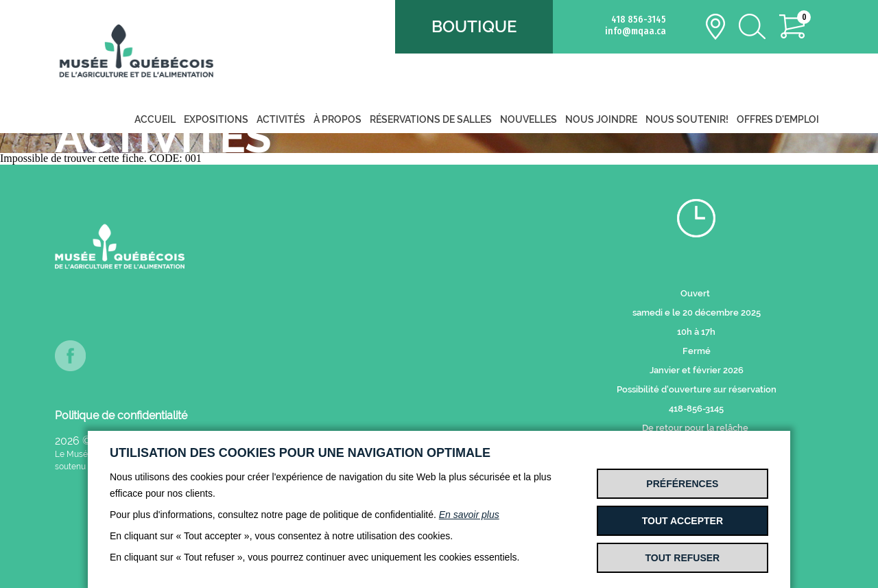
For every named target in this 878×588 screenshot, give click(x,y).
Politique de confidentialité (121, 415)
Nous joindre (601, 119)
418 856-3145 (639, 20)
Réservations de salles (431, 119)
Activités (281, 119)
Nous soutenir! (687, 119)
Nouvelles (529, 119)
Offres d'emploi (778, 119)
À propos (337, 119)
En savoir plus (469, 515)
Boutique (474, 26)
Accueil (155, 119)
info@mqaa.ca (636, 31)
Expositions (216, 119)
